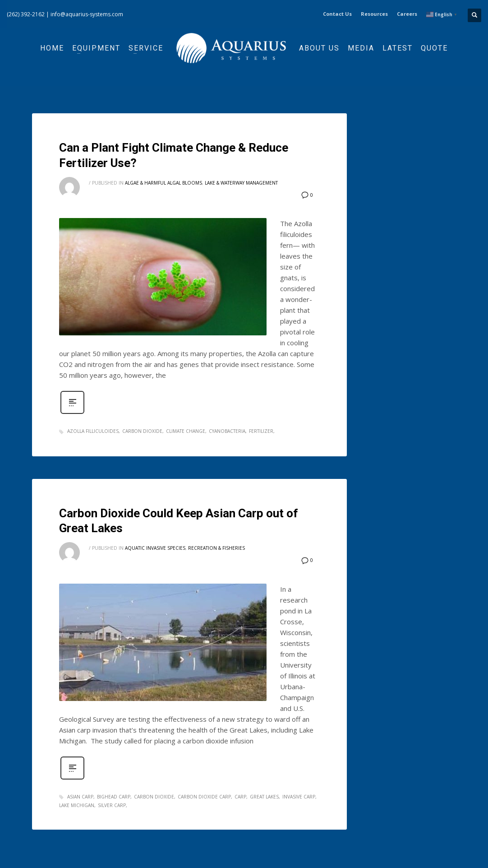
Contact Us (337, 14)
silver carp (112, 805)
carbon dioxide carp (204, 797)
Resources (374, 14)
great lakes (264, 797)
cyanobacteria (227, 431)
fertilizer (261, 431)
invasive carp (299, 797)
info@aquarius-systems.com (87, 14)
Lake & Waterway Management (241, 183)
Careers (407, 14)
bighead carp (114, 797)
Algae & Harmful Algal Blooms (163, 183)
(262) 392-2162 (26, 14)
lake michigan (77, 805)
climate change (186, 431)
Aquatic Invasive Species (155, 548)
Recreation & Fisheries (216, 548)
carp (240, 797)
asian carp (80, 797)
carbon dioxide (142, 431)
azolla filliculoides (93, 431)
